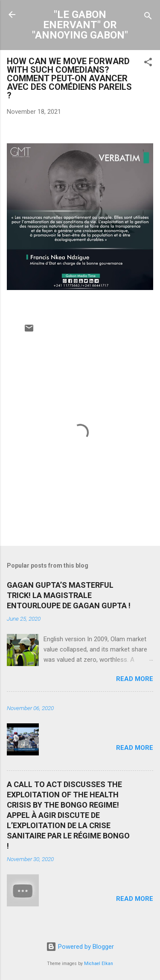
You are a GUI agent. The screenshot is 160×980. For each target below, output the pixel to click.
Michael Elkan (99, 964)
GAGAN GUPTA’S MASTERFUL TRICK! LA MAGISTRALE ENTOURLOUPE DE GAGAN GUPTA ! (69, 595)
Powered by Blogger (80, 947)
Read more (135, 679)
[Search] (148, 17)
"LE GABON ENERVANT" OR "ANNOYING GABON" (80, 25)
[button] (148, 64)
